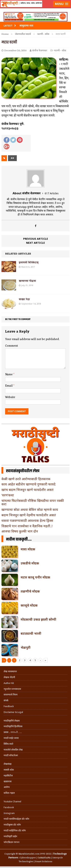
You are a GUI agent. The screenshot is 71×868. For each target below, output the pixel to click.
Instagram (9, 813)
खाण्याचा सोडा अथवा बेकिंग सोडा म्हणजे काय (30, 510)
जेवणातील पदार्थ (23, 34)
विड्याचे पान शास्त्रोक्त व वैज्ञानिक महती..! (27, 526)
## (12, 158)
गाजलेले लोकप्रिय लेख (13, 750)
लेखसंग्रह (8, 764)
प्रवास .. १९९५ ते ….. (13, 732)
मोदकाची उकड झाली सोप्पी (38, 619)
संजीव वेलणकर (40, 51)
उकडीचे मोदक (30, 563)
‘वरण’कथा (8, 495)
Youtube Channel (12, 802)
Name (9, 375)
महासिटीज (8, 776)
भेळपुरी (26, 647)
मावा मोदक (28, 549)
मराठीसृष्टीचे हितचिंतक (13, 726)
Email (9, 386)
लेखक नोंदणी (9, 677)
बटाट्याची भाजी (31, 633)
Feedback (9, 706)
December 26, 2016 (15, 51)
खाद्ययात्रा (8, 781)
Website (10, 397)
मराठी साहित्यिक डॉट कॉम (15, 831)
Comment (11, 346)
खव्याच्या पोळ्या (27, 281)
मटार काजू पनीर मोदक (35, 577)
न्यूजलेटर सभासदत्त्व (12, 689)
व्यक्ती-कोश (9, 770)
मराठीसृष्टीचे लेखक (12, 721)
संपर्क (6, 700)
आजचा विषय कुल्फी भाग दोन (20, 531)
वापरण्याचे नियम (11, 695)
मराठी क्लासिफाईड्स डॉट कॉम (16, 819)
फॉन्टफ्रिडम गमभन (11, 842)
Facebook (9, 807)
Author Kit (9, 683)
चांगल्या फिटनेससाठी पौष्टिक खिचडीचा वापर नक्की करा (33, 502)
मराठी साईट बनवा (11, 738)
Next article (35, 243)
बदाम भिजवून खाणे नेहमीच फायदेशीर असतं (29, 515)
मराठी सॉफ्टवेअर (11, 755)
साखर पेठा (24, 299)
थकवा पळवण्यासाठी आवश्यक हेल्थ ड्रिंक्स (27, 520)
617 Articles (52, 193)
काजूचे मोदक (29, 605)
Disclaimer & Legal (13, 712)
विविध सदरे (8, 744)
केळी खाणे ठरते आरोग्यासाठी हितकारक (26, 479)
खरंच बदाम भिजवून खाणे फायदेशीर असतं (27, 490)
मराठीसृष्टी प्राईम (10, 836)
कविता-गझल (9, 793)
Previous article (36, 239)
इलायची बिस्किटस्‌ (29, 263)
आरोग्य (7, 787)
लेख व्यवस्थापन (10, 671)
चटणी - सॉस (60, 51)
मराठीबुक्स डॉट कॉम (12, 825)
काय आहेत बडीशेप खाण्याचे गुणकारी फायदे (28, 484)
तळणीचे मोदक (30, 591)
